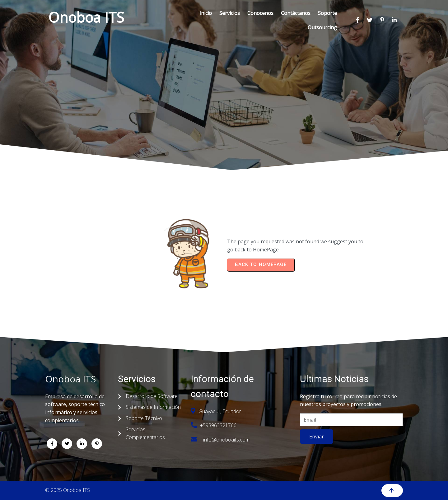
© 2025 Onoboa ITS (68, 490)
